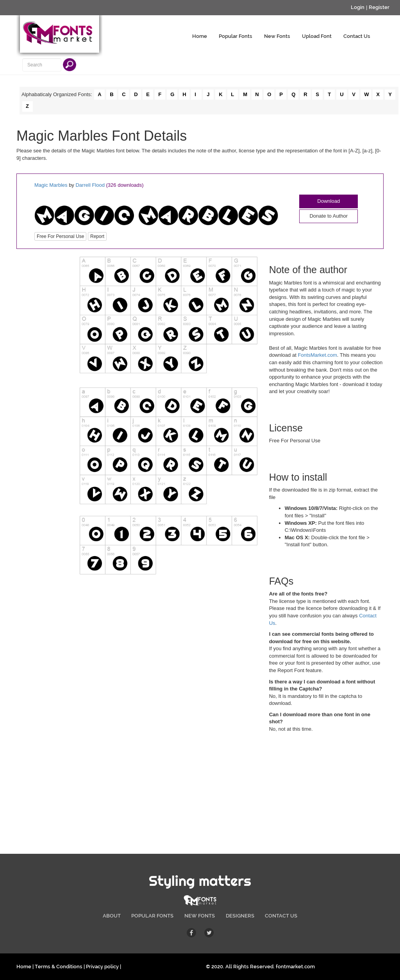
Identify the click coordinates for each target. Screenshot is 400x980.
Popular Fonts (236, 36)
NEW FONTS (200, 916)
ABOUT (112, 916)
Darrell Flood (90, 185)
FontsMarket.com (317, 355)
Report (97, 236)
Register (379, 7)
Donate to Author (329, 216)
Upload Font (317, 36)
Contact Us (357, 36)
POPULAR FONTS (152, 916)
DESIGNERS (240, 916)
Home (200, 36)
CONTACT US (281, 916)
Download (329, 201)
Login (358, 7)
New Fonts (277, 36)
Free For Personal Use (60, 236)
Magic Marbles (52, 185)
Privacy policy (102, 967)
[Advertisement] (42, 374)
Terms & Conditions (59, 967)
